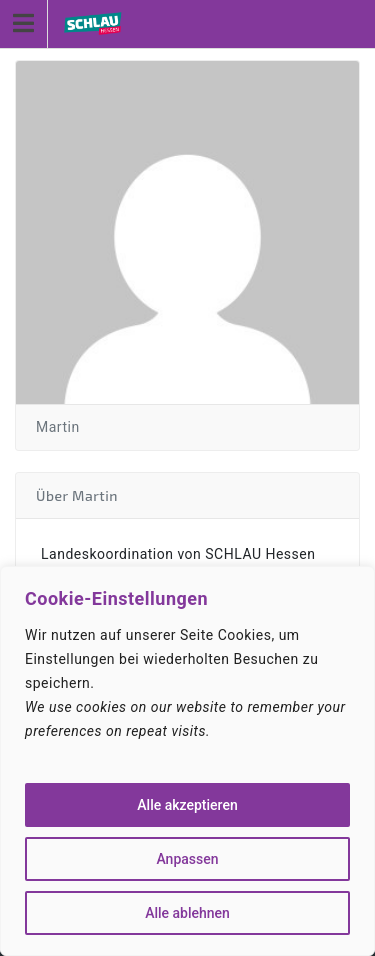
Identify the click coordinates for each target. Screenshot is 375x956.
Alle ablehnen (187, 913)
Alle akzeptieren (187, 805)
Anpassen (187, 859)
